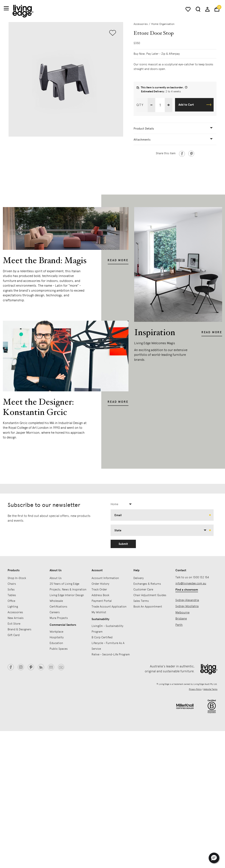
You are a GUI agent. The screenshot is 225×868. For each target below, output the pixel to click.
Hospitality (57, 637)
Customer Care (143, 589)
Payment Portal (102, 601)
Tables (12, 595)
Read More (118, 260)
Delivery (139, 578)
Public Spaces (59, 649)
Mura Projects (59, 618)
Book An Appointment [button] (148, 607)
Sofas (11, 589)
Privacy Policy (195, 689)
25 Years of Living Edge (64, 584)
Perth (179, 625)
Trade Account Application (109, 607)
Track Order (99, 589)
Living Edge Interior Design (67, 595)
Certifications (58, 607)
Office (11, 601)
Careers (55, 612)
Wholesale (56, 601)
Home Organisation (163, 24)
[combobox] (123, 504)
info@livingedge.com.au (191, 583)
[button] (214, 858)
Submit (123, 544)
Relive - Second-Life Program (111, 654)
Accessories (141, 24)
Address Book (100, 595)
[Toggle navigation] (6, 8)
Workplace (56, 632)
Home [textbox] (114, 504)
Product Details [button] (144, 129)
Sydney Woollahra (187, 606)
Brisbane (181, 619)
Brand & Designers (19, 629)
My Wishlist (99, 612)
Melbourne (182, 612)
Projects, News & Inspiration (68, 589)
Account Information (105, 578)
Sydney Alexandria (187, 600)
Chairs (12, 584)
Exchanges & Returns (147, 584)
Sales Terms (141, 601)
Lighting (13, 607)
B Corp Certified (102, 637)
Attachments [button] (142, 140)
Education (56, 643)
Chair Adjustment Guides (150, 595)
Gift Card (14, 635)
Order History (100, 584)
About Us (56, 578)
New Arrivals (16, 618)
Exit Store (14, 624)
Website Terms (210, 689)
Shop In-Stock (17, 578)
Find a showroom (187, 590)
